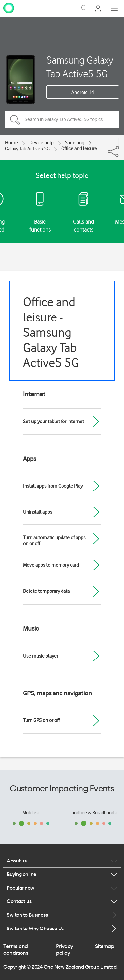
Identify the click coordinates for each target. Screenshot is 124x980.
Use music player (41, 656)
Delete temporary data (46, 591)
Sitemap (105, 946)
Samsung (75, 143)
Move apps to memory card (51, 565)
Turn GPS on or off (41, 720)
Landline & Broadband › (93, 813)
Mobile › (31, 813)
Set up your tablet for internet (54, 422)
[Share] (118, 142)
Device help (41, 143)
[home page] (9, 8)
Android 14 (83, 92)
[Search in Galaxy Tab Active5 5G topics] (62, 119)
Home (11, 143)
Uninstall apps (38, 512)
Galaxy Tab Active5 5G (27, 149)
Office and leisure (79, 149)
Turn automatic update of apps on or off (54, 541)
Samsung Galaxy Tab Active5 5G (80, 67)
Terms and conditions (16, 949)
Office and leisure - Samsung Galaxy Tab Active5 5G (51, 332)
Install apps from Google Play (53, 486)
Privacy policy (65, 949)
